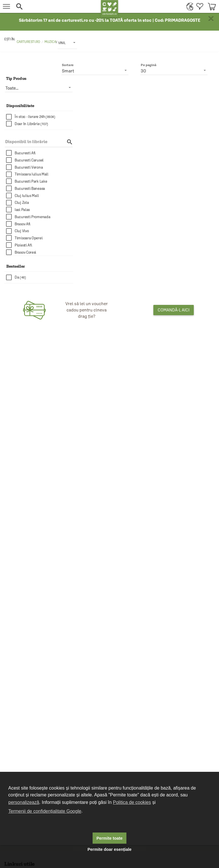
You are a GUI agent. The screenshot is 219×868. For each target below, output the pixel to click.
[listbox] (67, 43)
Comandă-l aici (174, 310)
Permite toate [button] (109, 838)
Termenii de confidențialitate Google (45, 811)
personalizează (24, 802)
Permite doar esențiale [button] (109, 849)
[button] (57, 6)
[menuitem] (188, 6)
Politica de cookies (132, 802)
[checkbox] (40, 117)
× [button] (211, 19)
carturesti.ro (28, 42)
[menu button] (6, 6)
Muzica (50, 42)
